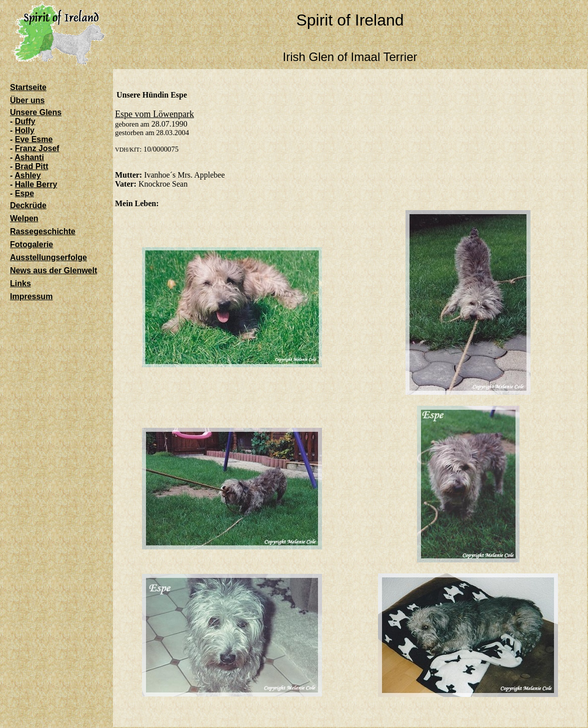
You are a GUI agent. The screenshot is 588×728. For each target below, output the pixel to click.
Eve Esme (34, 139)
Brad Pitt (32, 166)
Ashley (27, 175)
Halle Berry (36, 184)
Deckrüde (28, 205)
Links (20, 283)
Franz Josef (37, 148)
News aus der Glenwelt (53, 270)
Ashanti (29, 157)
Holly (25, 130)
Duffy (25, 121)
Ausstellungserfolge (48, 257)
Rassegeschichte (43, 231)
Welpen (24, 218)
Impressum (31, 296)
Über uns (27, 100)
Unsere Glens (36, 112)
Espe (24, 193)
